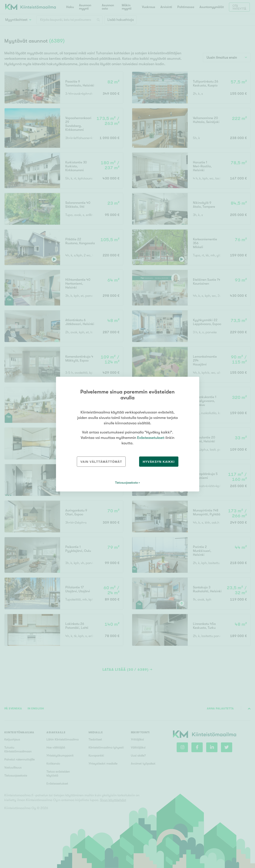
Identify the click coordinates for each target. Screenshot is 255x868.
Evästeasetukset (151, 438)
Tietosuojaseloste (126, 483)
